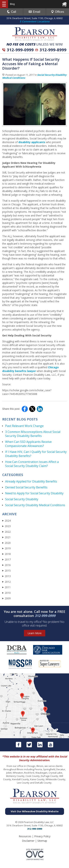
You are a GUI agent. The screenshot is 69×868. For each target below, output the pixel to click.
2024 (6, 521)
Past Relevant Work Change (24, 426)
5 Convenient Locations (35, 21)
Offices (58, 12)
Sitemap (42, 841)
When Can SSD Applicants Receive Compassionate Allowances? (28, 444)
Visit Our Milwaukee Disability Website (35, 811)
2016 (6, 565)
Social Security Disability (22, 499)
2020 (6, 543)
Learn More (35, 633)
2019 (6, 548)
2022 (6, 532)
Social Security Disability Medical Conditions (35, 505)
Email (34, 12)
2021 (6, 537)
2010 (6, 593)
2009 (6, 598)
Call (12, 12)
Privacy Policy (42, 836)
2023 (6, 526)
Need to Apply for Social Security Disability (34, 493)
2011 (6, 587)
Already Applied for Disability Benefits (31, 481)
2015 (6, 571)
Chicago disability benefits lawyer (30, 369)
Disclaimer (28, 841)
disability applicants (32, 142)
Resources (25, 836)
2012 (6, 582)
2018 (6, 554)
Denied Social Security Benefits (26, 487)
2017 (6, 559)
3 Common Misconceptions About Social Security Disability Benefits (33, 434)
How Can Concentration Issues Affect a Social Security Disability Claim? (32, 464)
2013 (6, 576)
